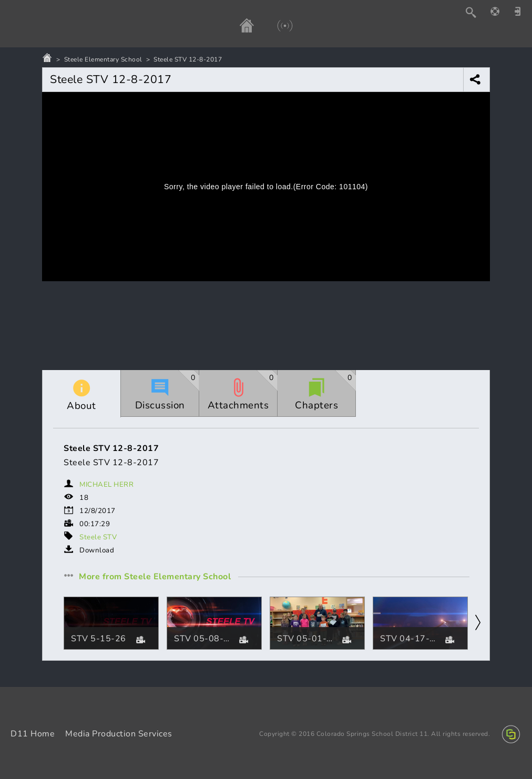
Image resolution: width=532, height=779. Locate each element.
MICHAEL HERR (106, 485)
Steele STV (98, 537)
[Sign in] (521, 11)
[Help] (500, 11)
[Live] (274, 25)
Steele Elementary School (103, 59)
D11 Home (33, 734)
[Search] (476, 12)
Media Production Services (119, 734)
